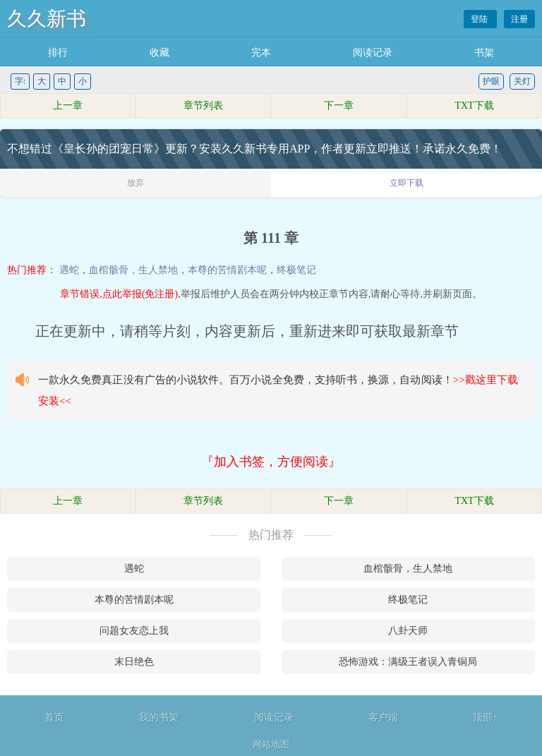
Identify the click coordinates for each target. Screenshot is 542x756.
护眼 (491, 81)
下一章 (339, 106)
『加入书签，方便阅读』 (271, 462)
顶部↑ (485, 718)
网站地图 (271, 744)
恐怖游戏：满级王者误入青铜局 (408, 662)
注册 (519, 19)
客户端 (383, 718)
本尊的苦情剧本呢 (227, 270)
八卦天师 (408, 631)
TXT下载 (474, 106)
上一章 (68, 106)
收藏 (159, 53)
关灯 (522, 81)
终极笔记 (296, 270)
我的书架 (159, 718)
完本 (261, 53)
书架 (484, 53)
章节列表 (203, 106)
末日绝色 (134, 662)
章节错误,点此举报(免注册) (119, 294)
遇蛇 (69, 270)
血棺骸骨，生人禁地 (133, 270)
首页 (54, 718)
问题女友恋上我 (134, 631)
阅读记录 (373, 53)
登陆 (480, 19)
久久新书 (47, 19)
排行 (58, 53)
